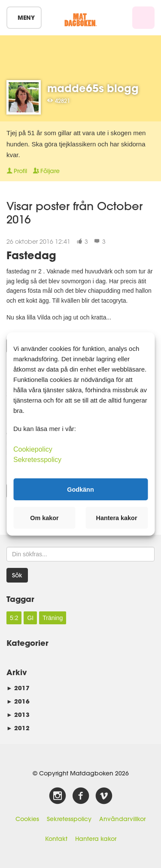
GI (30, 618)
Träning (53, 618)
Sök (17, 575)
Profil (17, 171)
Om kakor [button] (44, 518)
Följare (46, 171)
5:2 (14, 618)
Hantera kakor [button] (117, 518)
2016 (18, 701)
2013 (18, 715)
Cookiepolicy (33, 449)
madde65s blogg (93, 88)
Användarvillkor (122, 819)
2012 (18, 728)
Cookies (27, 819)
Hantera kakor (96, 839)
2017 (18, 688)
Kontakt (56, 839)
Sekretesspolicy (69, 819)
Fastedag (31, 255)
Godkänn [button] (80, 489)
